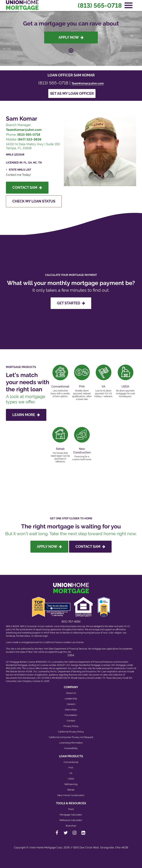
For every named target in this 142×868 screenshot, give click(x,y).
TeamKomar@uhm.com (88, 83)
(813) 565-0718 (100, 6)
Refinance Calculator (71, 820)
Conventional (71, 762)
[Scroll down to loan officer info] (71, 49)
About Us (71, 693)
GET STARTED (71, 303)
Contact (71, 721)
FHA (71, 768)
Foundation (71, 715)
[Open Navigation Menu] (128, 5)
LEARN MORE (26, 415)
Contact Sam (27, 188)
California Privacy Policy (71, 732)
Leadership (71, 699)
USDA (71, 779)
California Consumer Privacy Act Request (71, 737)
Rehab (71, 790)
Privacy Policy (71, 726)
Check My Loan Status (34, 201)
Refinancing (71, 784)
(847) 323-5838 (30, 139)
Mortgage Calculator (71, 815)
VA (71, 773)
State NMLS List (20, 170)
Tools (71, 809)
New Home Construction (71, 795)
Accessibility (71, 748)
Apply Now (71, 37)
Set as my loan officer (72, 93)
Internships (71, 710)
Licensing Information (71, 743)
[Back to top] (71, 858)
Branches (71, 826)
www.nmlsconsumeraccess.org (70, 626)
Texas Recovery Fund (117, 678)
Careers (71, 704)
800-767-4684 (71, 622)
